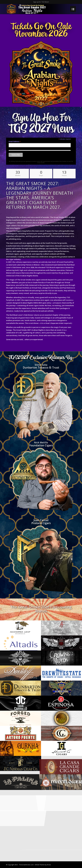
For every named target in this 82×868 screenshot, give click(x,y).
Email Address (15, 142)
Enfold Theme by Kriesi (43, 865)
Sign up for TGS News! (41, 2)
